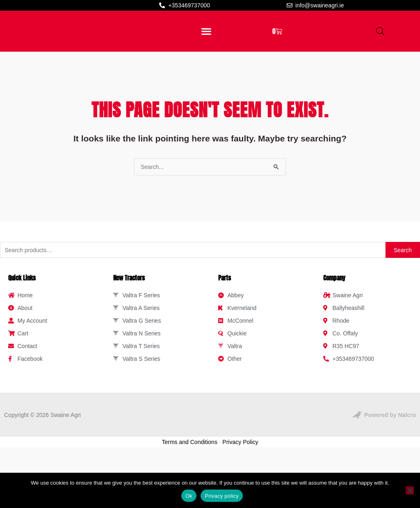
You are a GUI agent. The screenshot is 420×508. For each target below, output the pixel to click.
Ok (189, 496)
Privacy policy (222, 496)
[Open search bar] (380, 55)
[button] (206, 55)
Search (403, 298)
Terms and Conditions (190, 490)
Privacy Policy (240, 490)
